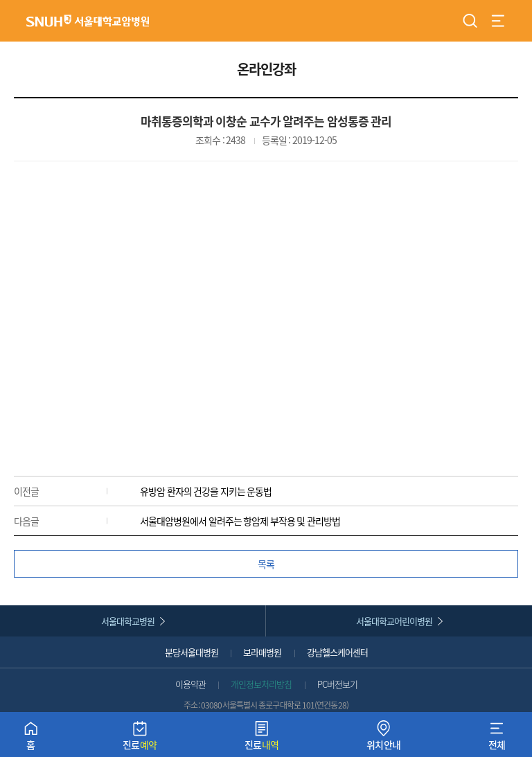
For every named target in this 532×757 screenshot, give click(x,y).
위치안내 (384, 739)
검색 (470, 21)
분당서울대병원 (192, 652)
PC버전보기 (337, 684)
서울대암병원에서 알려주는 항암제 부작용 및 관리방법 (240, 521)
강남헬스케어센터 (337, 652)
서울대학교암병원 (88, 20)
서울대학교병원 (128, 621)
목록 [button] (266, 564)
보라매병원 (262, 652)
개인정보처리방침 (261, 684)
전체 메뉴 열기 (498, 21)
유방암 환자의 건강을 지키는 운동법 (206, 491)
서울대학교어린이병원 (394, 621)
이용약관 (190, 684)
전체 (497, 739)
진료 (140, 739)
